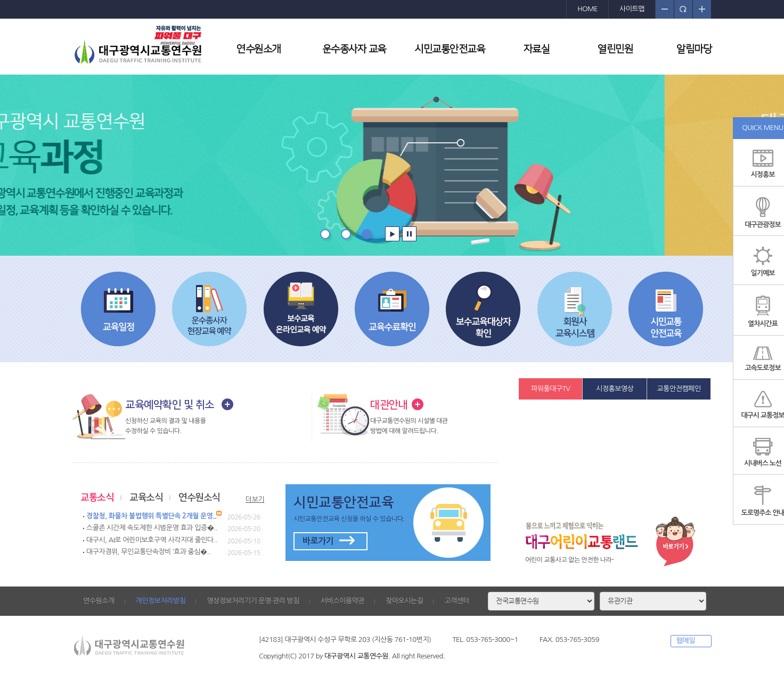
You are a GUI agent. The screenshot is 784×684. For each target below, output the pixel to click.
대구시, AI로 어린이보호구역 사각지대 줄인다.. (152, 540)
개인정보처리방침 (161, 601)
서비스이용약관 (342, 601)
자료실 (537, 49)
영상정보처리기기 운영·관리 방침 (253, 601)
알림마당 (694, 49)
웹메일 (686, 641)
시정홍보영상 (615, 389)
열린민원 (615, 49)
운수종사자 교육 (354, 49)
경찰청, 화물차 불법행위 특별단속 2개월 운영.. (151, 516)
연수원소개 (259, 49)
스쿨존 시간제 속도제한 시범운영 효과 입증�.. (152, 528)
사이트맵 (632, 9)
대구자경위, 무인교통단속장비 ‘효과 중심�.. (148, 552)
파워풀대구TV (550, 389)
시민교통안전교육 (450, 49)
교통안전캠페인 (679, 389)
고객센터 (457, 601)
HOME (587, 9)
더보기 (255, 499)
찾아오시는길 (404, 601)
